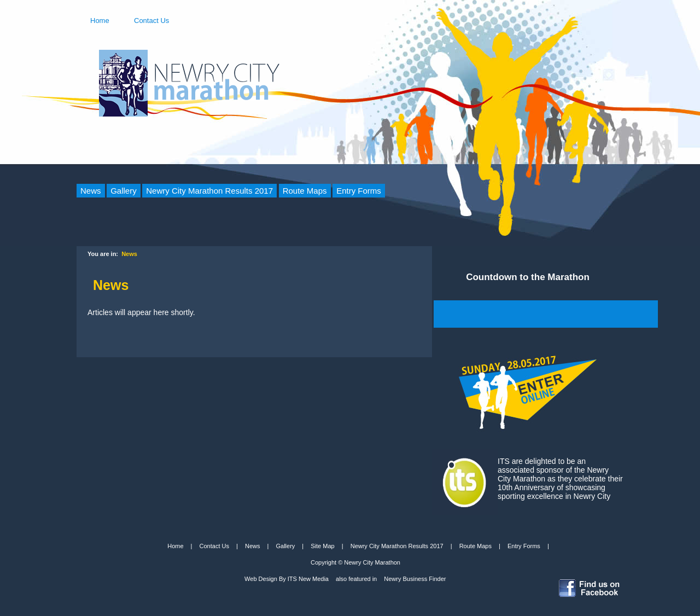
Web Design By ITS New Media (287, 579)
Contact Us (151, 20)
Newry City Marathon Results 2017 (209, 191)
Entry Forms (359, 191)
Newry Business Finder (415, 579)
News (91, 191)
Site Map (322, 546)
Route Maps (305, 191)
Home (100, 20)
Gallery (124, 191)
